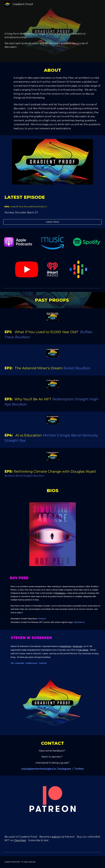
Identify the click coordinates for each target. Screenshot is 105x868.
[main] (52, 31)
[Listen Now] (52, 222)
